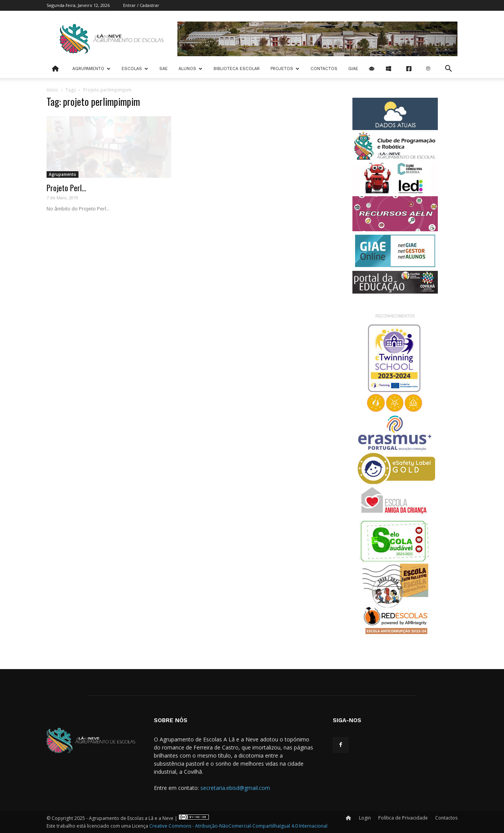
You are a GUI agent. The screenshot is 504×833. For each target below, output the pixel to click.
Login (365, 818)
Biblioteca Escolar (237, 69)
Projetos (285, 69)
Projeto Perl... (66, 188)
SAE (164, 69)
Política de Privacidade (403, 818)
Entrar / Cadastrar (141, 5)
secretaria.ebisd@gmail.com (235, 788)
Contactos (324, 69)
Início (52, 90)
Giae (353, 69)
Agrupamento (91, 69)
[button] (448, 69)
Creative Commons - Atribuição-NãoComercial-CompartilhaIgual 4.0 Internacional (238, 826)
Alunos (190, 69)
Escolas (135, 69)
